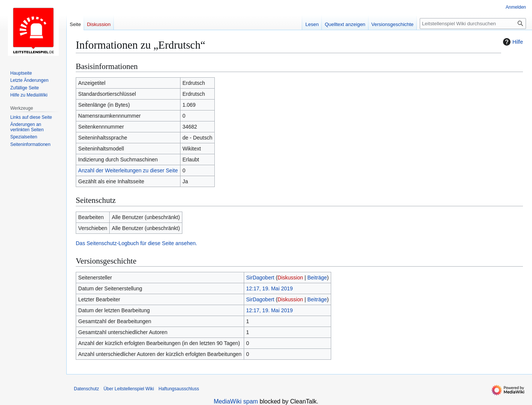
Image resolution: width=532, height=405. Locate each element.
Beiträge (317, 278)
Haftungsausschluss (179, 389)
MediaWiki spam (236, 401)
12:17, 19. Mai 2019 (269, 288)
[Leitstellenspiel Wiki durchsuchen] (473, 24)
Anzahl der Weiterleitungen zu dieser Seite (128, 170)
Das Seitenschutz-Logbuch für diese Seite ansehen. (136, 243)
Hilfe (512, 42)
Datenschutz (86, 389)
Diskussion (290, 278)
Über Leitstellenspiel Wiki (129, 389)
